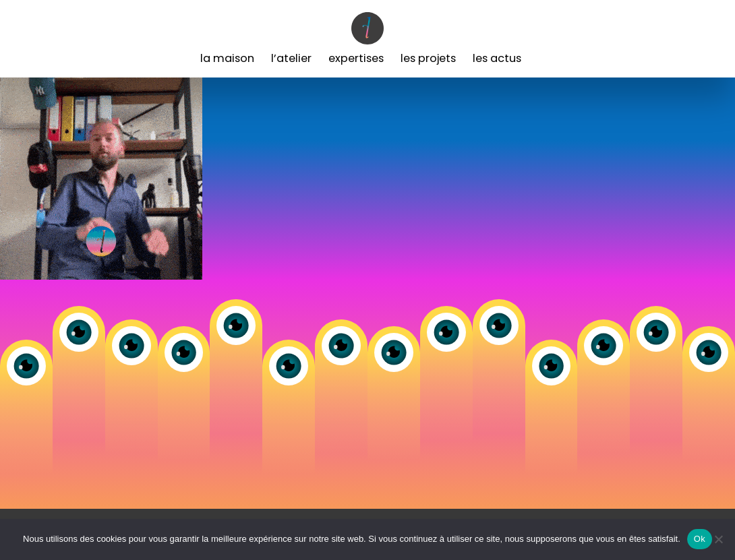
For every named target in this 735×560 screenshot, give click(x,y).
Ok (700, 539)
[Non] (718, 539)
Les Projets (428, 58)
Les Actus (497, 58)
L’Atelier (291, 58)
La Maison (227, 58)
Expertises (356, 58)
